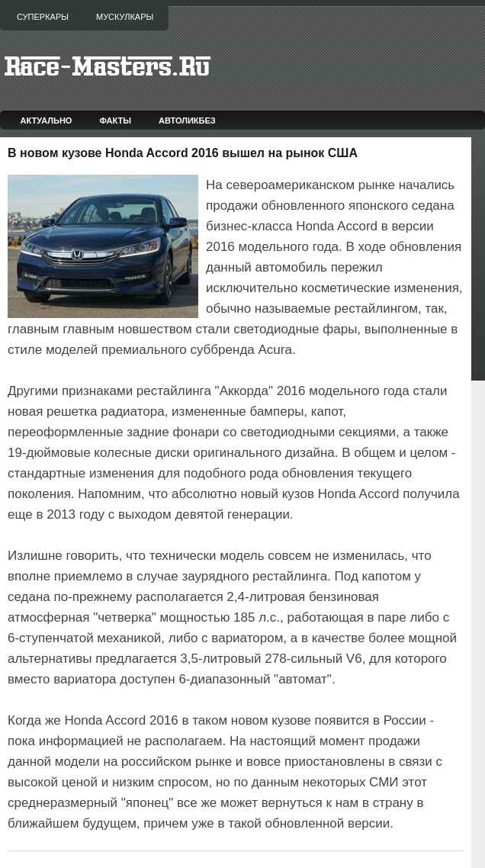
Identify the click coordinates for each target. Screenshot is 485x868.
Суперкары (43, 17)
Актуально (47, 121)
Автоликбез (187, 121)
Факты (115, 121)
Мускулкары (125, 17)
